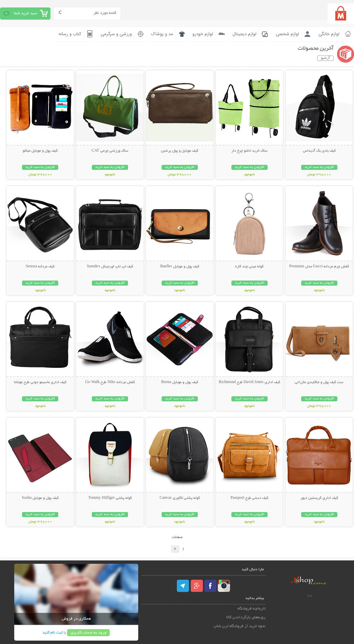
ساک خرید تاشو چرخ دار (249, 151)
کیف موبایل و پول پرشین (180, 151)
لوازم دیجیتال (244, 34)
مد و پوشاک (162, 34)
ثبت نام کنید (53, 633)
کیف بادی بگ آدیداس (319, 151)
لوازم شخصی (287, 34)
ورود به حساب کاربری (88, 633)
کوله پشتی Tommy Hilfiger (110, 498)
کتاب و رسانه (70, 34)
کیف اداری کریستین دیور (319, 498)
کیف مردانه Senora (40, 267)
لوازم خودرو (203, 34)
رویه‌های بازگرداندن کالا (246, 617)
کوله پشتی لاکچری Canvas (180, 498)
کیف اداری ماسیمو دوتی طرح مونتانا (40, 382)
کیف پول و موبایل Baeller (180, 267)
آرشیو (325, 58)
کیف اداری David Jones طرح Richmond (249, 382)
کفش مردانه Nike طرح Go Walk (110, 382)
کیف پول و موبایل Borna (180, 382)
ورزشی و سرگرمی (116, 34)
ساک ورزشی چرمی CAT (110, 151)
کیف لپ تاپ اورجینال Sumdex (110, 267)
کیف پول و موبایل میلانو (40, 151)
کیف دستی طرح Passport (249, 498)
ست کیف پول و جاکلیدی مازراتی (319, 382)
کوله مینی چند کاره (249, 267)
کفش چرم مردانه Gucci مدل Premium (319, 267)
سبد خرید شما (25, 13)
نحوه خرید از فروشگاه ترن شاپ (240, 626)
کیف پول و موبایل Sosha (40, 498)
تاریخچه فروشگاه (252, 609)
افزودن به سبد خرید (319, 167)
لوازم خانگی (329, 34)
